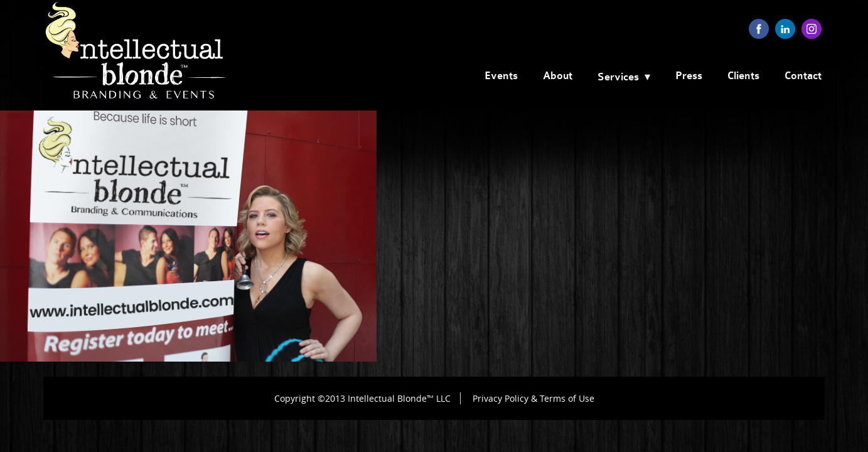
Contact (803, 76)
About (558, 76)
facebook (759, 29)
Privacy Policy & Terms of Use (533, 398)
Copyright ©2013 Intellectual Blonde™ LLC (362, 398)
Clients (743, 76)
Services (618, 77)
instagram (812, 29)
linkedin (785, 29)
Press (689, 76)
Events (501, 76)
